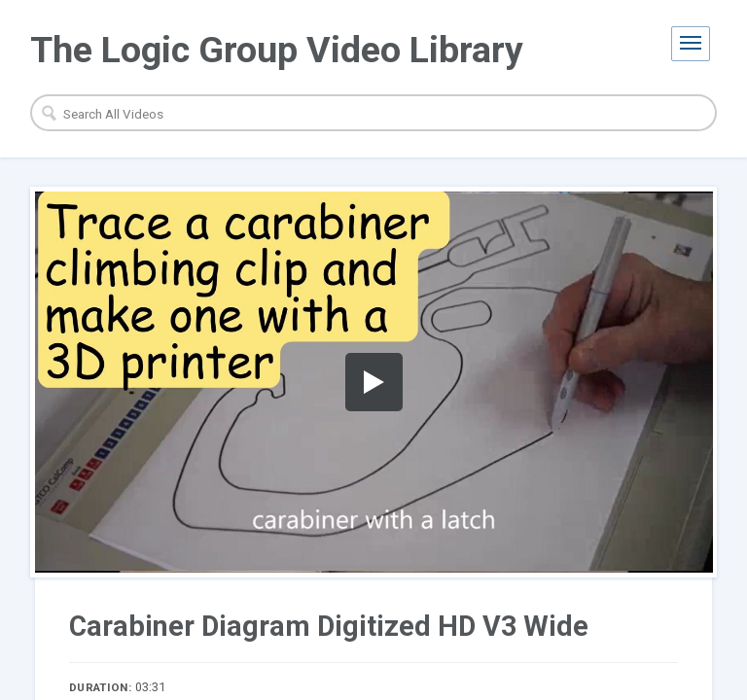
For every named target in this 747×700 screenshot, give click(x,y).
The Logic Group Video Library (277, 50)
